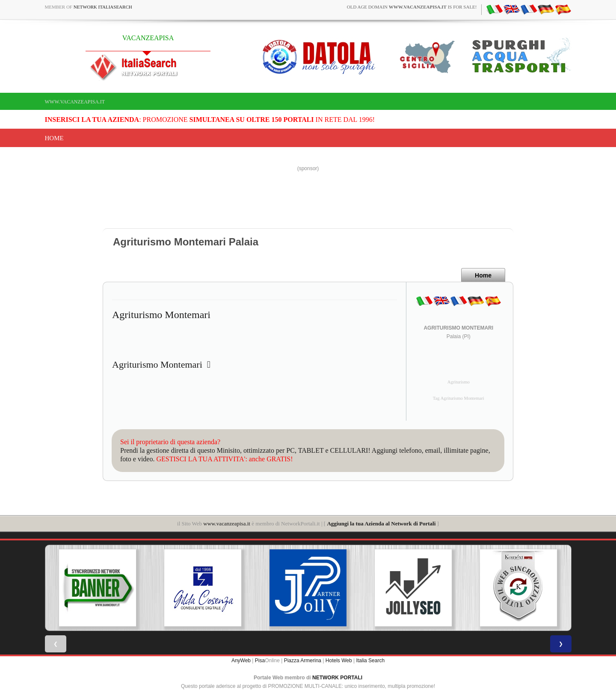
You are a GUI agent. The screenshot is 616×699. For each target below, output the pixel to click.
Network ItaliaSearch (103, 7)
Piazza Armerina (303, 661)
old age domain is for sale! (412, 7)
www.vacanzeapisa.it (75, 102)
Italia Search (370, 661)
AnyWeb (241, 661)
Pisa (260, 661)
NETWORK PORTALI (337, 678)
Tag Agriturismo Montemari (459, 398)
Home (54, 138)
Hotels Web (339, 661)
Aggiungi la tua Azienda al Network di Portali (381, 524)
